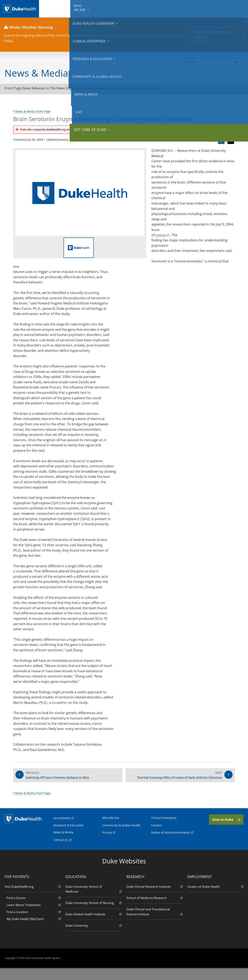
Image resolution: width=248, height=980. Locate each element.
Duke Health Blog (180, 89)
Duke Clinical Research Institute (154, 898)
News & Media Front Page (34, 113)
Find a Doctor (35, 909)
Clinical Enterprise (108, 8)
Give (213, 6)
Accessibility (62, 830)
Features (126, 89)
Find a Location (35, 923)
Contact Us (61, 852)
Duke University (94, 937)
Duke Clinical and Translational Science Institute (154, 923)
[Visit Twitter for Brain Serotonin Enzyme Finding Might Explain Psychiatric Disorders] (231, 143)
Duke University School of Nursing (94, 914)
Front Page (16, 89)
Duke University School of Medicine (94, 901)
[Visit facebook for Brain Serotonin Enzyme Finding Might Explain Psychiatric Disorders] (221, 143)
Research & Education (137, 8)
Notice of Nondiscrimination (171, 844)
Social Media (149, 89)
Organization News (99, 89)
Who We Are (111, 829)
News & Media (196, 8)
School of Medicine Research (154, 909)
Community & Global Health (170, 8)
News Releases (42, 89)
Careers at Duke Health (214, 898)
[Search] (208, 62)
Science (161, 237)
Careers (157, 837)
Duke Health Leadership (78, 8)
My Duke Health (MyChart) (35, 930)
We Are (55, 8)
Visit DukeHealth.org (34, 898)
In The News (69, 89)
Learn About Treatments (35, 916)
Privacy (107, 844)
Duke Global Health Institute (94, 926)
